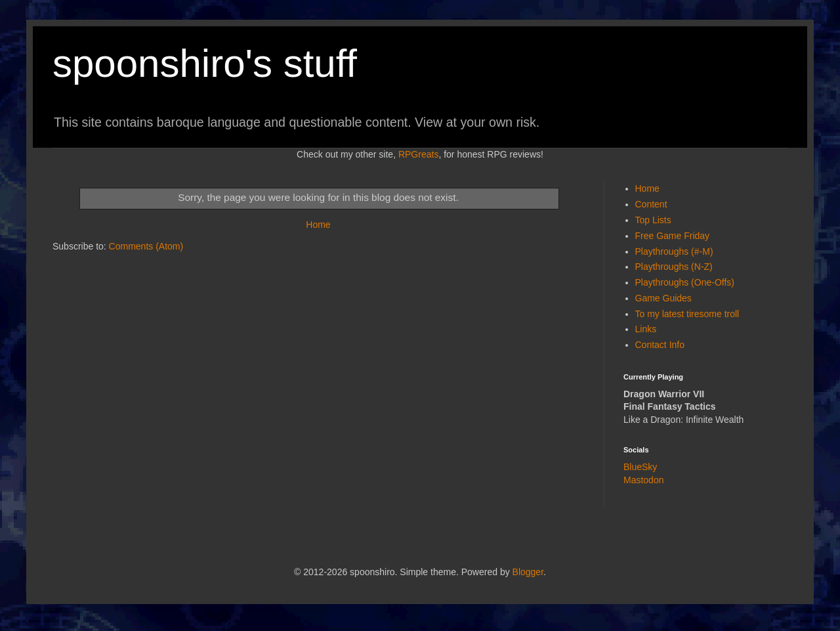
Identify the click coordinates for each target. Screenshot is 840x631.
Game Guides (663, 298)
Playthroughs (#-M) (674, 251)
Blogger (528, 572)
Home (318, 225)
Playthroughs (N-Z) (674, 267)
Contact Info (660, 345)
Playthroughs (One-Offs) (685, 282)
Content (651, 204)
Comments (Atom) (146, 246)
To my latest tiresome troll (687, 314)
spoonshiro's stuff (205, 63)
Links (646, 329)
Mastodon (643, 480)
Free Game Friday (673, 236)
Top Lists (653, 220)
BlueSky (640, 467)
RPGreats (418, 154)
